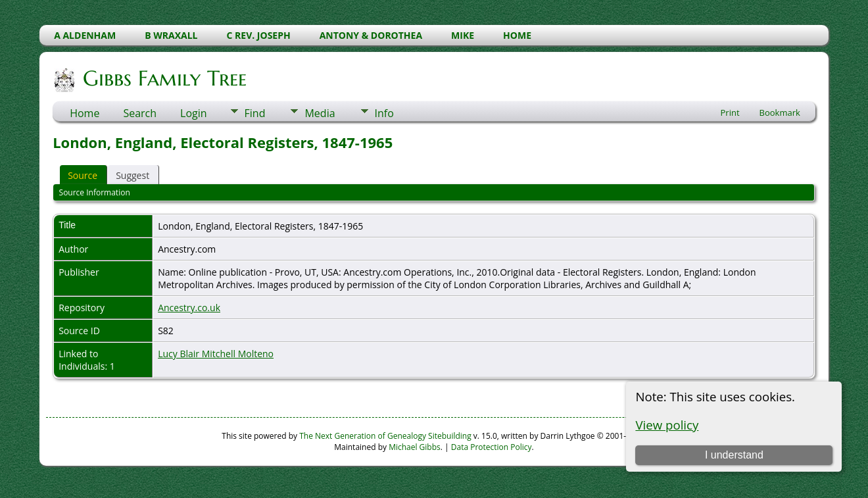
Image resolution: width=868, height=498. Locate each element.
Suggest (133, 175)
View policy (667, 425)
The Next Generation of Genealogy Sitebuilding (385, 436)
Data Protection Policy (492, 447)
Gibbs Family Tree (164, 78)
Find (255, 113)
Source (83, 175)
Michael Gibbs (415, 447)
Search (140, 113)
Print (730, 112)
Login (194, 113)
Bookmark (780, 112)
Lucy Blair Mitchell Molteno (216, 354)
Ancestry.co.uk (189, 308)
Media (320, 113)
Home (84, 113)
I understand (734, 455)
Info (384, 113)
